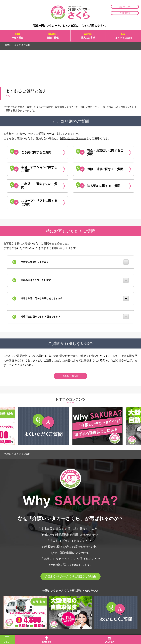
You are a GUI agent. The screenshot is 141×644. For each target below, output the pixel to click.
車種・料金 (18, 36)
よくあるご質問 (123, 36)
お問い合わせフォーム (73, 138)
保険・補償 (53, 36)
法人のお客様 (88, 36)
